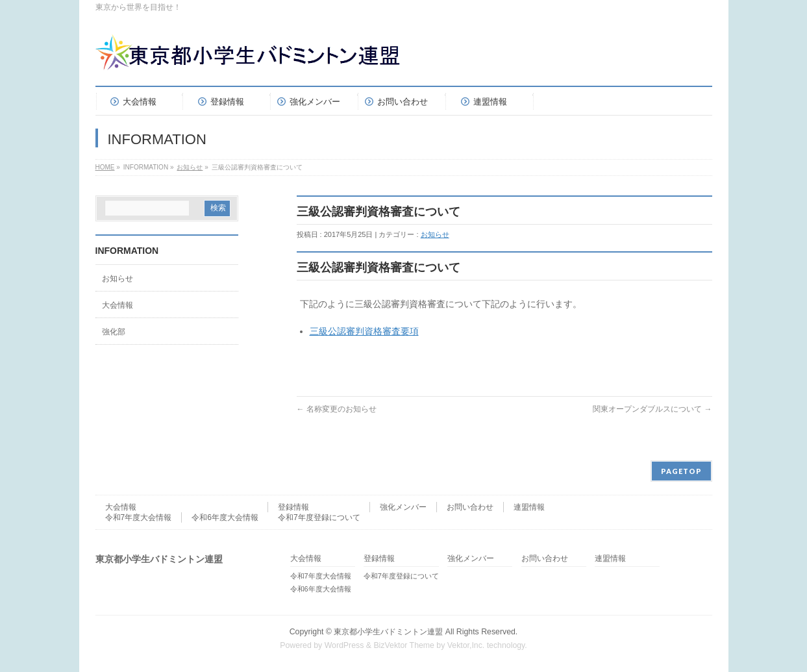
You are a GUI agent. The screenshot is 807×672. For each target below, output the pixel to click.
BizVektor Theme (404, 645)
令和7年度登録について (319, 517)
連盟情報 (529, 507)
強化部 (114, 332)
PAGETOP (681, 471)
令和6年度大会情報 (225, 517)
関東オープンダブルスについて (652, 409)
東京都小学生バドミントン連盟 (388, 632)
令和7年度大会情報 (139, 517)
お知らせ (190, 167)
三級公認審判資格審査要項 (364, 331)
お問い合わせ (470, 507)
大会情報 (118, 305)
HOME (105, 167)
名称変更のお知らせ (337, 409)
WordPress (344, 645)
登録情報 (293, 507)
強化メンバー (403, 507)
